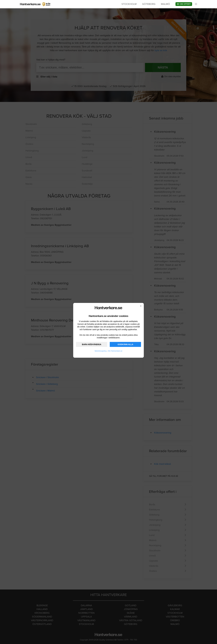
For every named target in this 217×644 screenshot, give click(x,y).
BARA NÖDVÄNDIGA (92, 344)
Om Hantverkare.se (115, 351)
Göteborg (149, 4)
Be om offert (184, 4)
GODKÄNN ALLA (125, 344)
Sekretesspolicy (101, 351)
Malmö (165, 4)
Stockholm (129, 4)
